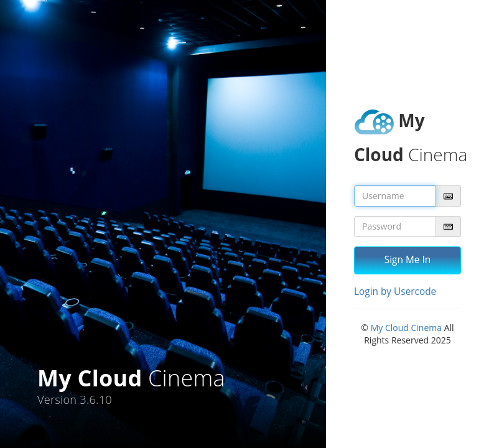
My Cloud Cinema (406, 328)
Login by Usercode (395, 292)
